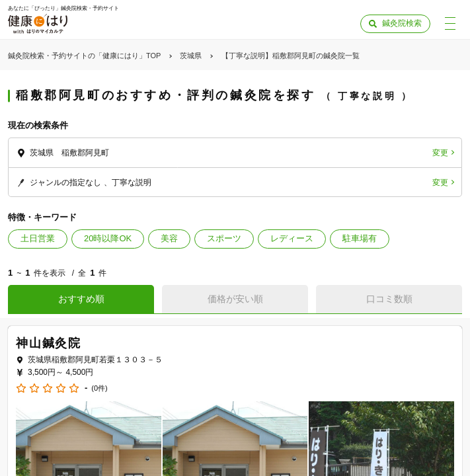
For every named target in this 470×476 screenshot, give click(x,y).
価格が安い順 (235, 299)
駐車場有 (360, 238)
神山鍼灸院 (49, 343)
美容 (169, 238)
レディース (292, 238)
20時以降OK (108, 238)
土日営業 (38, 238)
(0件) (99, 388)
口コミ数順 (389, 299)
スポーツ (224, 238)
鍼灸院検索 (402, 23)
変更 (440, 153)
